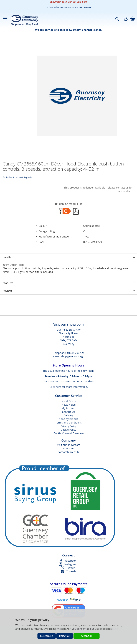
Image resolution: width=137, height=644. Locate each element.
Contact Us (68, 412)
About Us (69, 448)
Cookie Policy (68, 430)
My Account (68, 408)
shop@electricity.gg (73, 356)
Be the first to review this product (18, 177)
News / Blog (69, 405)
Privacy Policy (69, 426)
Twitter (71, 568)
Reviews (8, 291)
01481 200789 (75, 353)
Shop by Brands (68, 419)
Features (8, 283)
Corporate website (69, 452)
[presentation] (68, 257)
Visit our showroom (69, 445)
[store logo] (25, 20)
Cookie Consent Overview (69, 433)
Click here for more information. (69, 387)
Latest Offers (68, 401)
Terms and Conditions (69, 423)
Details (7, 257)
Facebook (70, 561)
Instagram (70, 564)
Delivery (68, 415)
